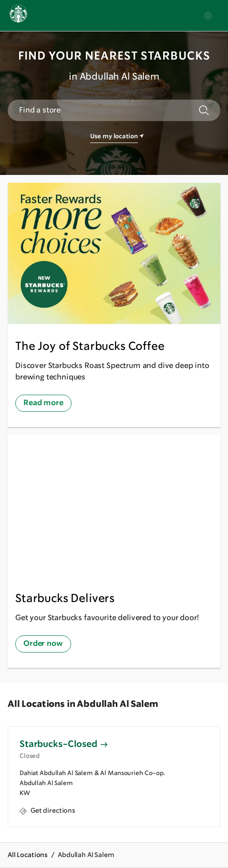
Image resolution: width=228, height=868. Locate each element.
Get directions (47, 811)
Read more (43, 403)
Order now (43, 644)
